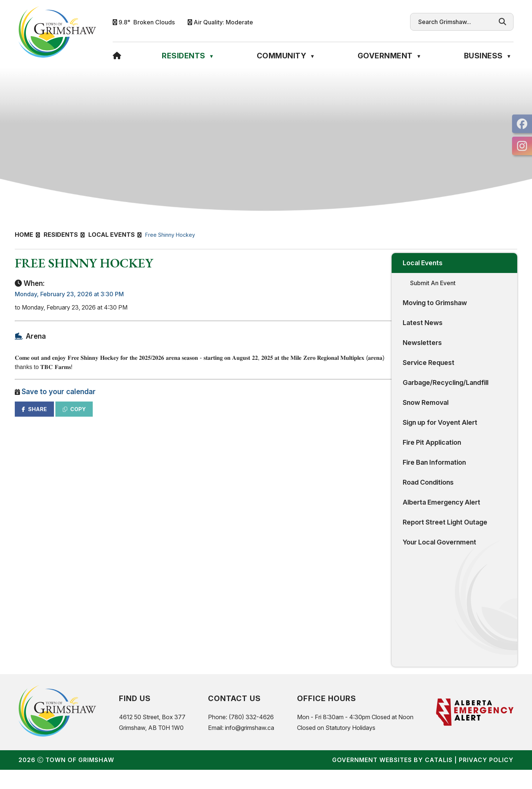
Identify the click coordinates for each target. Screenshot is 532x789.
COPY (211, 416)
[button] (502, 22)
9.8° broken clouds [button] (147, 22)
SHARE (171, 416)
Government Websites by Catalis (392, 779)
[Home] (117, 56)
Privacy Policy (486, 779)
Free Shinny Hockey (170, 235)
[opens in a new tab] (522, 124)
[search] (455, 22)
